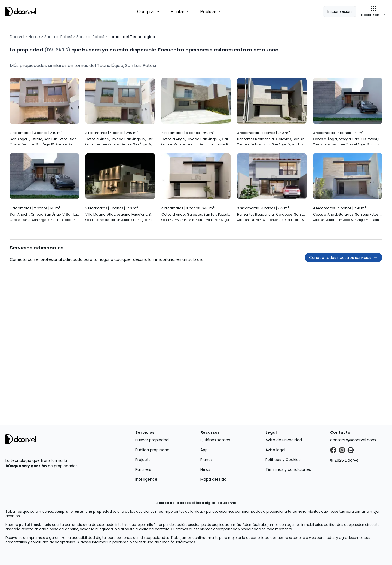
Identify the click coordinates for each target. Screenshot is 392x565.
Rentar (180, 11)
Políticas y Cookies (283, 460)
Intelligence (146, 479)
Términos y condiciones (288, 469)
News (205, 469)
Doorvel (17, 37)
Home (34, 37)
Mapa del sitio (213, 479)
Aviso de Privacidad (284, 440)
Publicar (211, 11)
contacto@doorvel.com (353, 440)
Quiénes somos (215, 440)
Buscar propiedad (152, 440)
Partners (143, 469)
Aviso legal (275, 450)
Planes (206, 460)
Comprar (149, 11)
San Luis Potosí (58, 37)
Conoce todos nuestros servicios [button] (343, 258)
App (204, 450)
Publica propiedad (152, 450)
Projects (143, 460)
